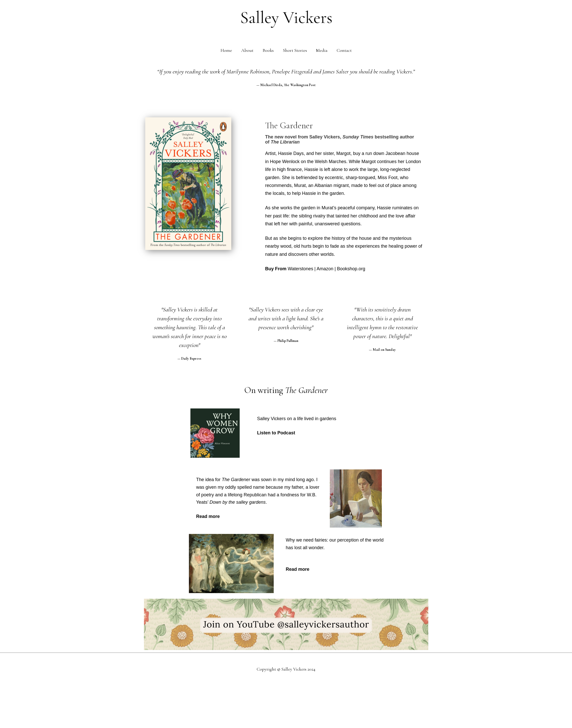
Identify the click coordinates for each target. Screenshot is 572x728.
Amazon (325, 269)
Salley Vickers (294, 669)
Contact (344, 50)
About (247, 50)
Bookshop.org (351, 269)
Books (268, 50)
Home (226, 50)
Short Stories (295, 50)
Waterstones (300, 269)
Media (322, 50)
